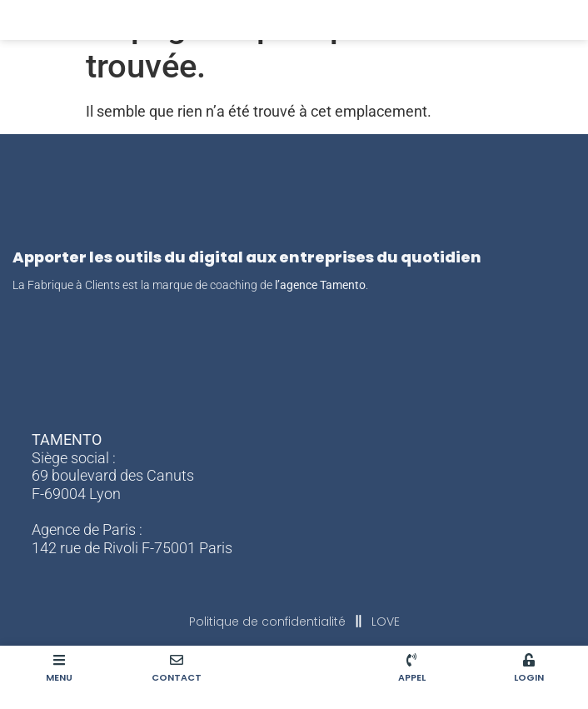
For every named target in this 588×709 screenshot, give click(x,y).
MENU (59, 677)
